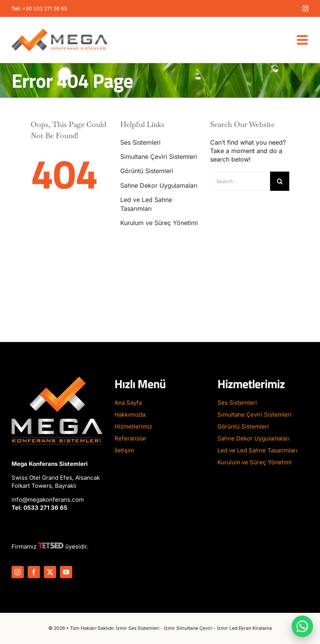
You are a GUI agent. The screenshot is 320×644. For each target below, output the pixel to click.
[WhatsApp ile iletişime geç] (302, 626)
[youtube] (66, 572)
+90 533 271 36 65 (45, 8)
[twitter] (50, 572)
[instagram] (305, 8)
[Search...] (240, 181)
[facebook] (34, 572)
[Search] (280, 181)
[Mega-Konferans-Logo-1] (60, 32)
